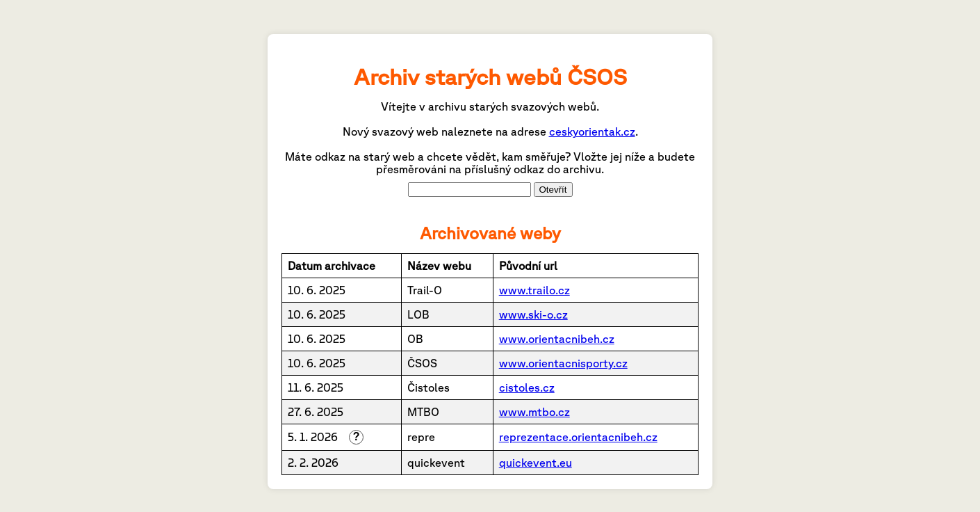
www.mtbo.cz (534, 412)
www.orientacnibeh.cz (557, 339)
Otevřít (553, 190)
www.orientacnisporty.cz (563, 363)
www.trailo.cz (534, 290)
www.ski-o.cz (533, 314)
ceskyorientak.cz (592, 131)
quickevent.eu (536, 463)
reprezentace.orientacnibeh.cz (578, 437)
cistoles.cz (527, 387)
